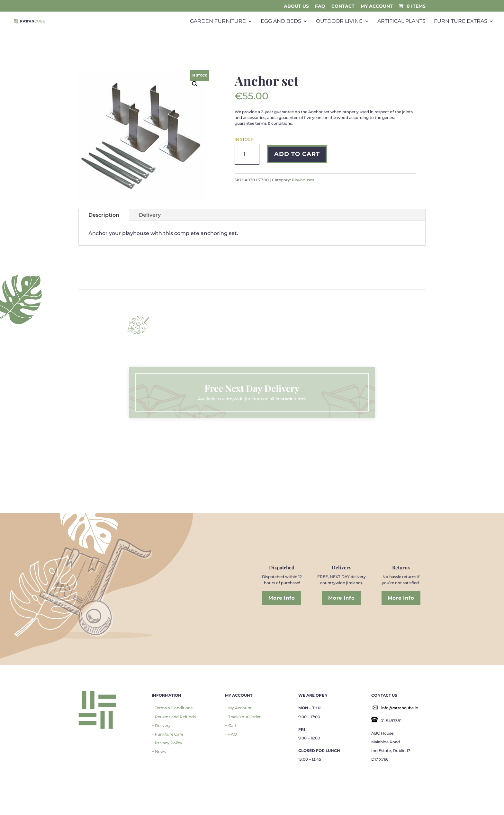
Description (104, 215)
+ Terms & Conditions (172, 708)
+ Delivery (161, 725)
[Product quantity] (247, 154)
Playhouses (303, 180)
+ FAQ (231, 734)
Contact (343, 6)
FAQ (320, 6)
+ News (159, 752)
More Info (282, 598)
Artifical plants (401, 21)
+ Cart (231, 725)
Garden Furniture (218, 21)
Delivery (150, 215)
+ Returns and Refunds (174, 717)
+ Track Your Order (243, 717)
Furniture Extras (461, 21)
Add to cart (297, 154)
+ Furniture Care (167, 734)
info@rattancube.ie (400, 708)
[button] (195, 84)
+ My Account (238, 708)
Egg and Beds (281, 21)
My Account (377, 6)
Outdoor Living (339, 21)
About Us (296, 6)
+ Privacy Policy (167, 743)
